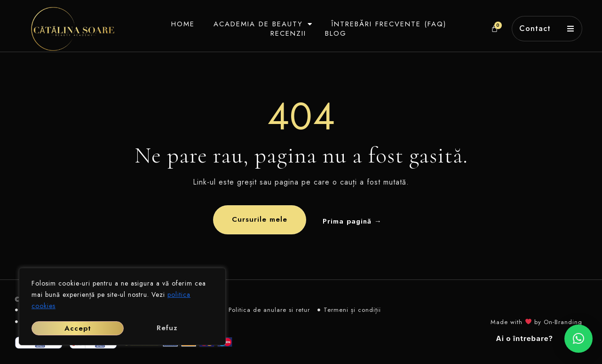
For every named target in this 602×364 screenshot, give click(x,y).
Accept (167, 328)
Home (180, 24)
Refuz (75, 328)
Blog (333, 33)
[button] (578, 339)
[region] (122, 308)
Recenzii (285, 33)
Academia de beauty (260, 24)
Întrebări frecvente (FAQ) (386, 24)
